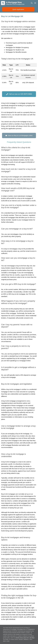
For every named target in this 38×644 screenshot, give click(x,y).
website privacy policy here (22, 638)
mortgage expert (29, 27)
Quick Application (18, 9)
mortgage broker (27, 220)
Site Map (32, 638)
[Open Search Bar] (32, 3)
